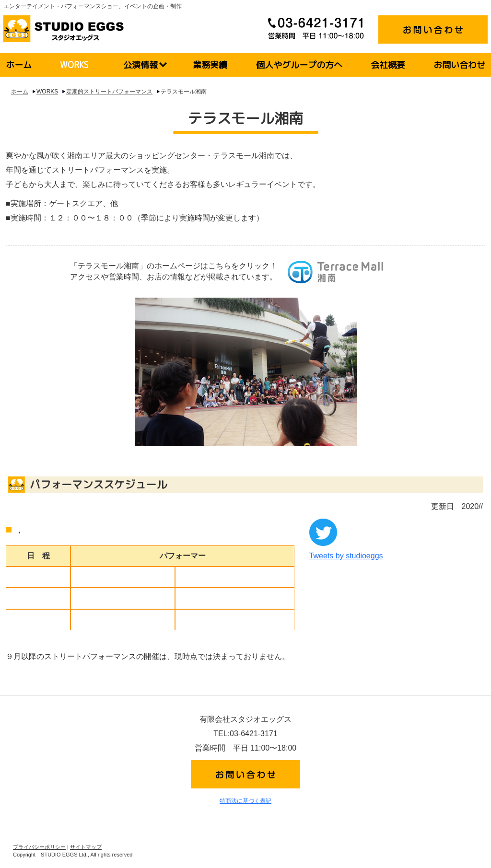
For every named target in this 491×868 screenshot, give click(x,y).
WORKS (74, 65)
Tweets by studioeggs (346, 556)
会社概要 (388, 65)
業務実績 (210, 65)
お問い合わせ (459, 65)
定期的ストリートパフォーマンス (109, 92)
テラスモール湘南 (184, 92)
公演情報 (140, 65)
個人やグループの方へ (299, 65)
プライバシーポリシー (39, 847)
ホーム (19, 65)
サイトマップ (86, 847)
